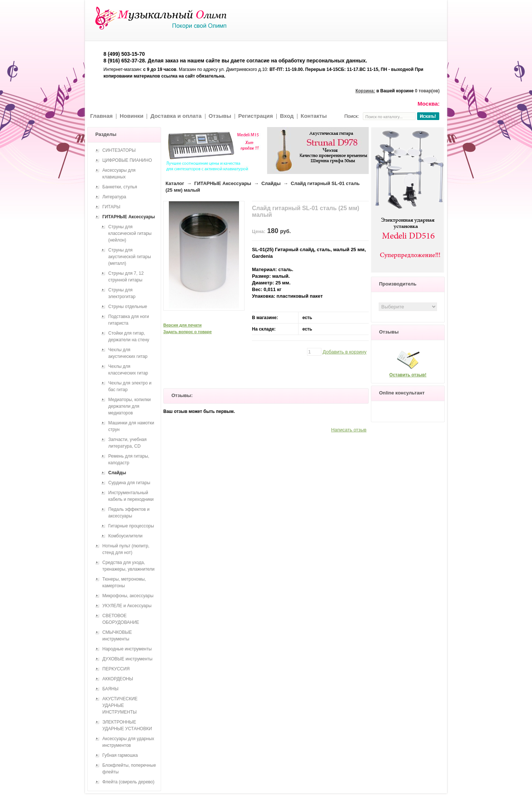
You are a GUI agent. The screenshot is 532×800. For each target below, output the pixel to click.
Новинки (132, 116)
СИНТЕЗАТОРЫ (119, 150)
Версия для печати (183, 325)
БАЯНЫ (110, 689)
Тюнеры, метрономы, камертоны (124, 582)
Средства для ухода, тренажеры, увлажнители (128, 566)
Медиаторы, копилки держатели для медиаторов (129, 406)
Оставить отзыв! (408, 375)
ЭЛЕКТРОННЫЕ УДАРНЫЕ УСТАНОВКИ (127, 725)
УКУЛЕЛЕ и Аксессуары (127, 606)
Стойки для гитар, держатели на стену (129, 336)
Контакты (314, 116)
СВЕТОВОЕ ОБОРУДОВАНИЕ (121, 619)
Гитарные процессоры (131, 526)
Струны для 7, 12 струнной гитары (126, 277)
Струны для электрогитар (122, 293)
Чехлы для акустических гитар (128, 353)
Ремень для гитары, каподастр (129, 459)
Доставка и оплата (176, 116)
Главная (101, 116)
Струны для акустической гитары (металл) (130, 257)
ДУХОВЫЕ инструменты (127, 659)
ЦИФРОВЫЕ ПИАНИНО (127, 160)
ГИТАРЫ (111, 207)
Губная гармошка (120, 755)
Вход (287, 116)
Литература (114, 197)
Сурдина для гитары (129, 483)
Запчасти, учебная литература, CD (127, 443)
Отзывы (220, 116)
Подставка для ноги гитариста (129, 320)
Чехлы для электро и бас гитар (130, 386)
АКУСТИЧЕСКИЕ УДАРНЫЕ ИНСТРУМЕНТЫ (120, 705)
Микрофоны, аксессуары (128, 596)
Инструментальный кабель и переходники (131, 496)
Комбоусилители (125, 536)
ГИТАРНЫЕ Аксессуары (223, 183)
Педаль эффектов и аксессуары (129, 513)
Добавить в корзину (345, 352)
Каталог (175, 183)
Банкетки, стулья (120, 187)
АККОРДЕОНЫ (118, 679)
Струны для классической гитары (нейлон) (130, 233)
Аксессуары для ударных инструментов (128, 742)
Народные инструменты (127, 649)
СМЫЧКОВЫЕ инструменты (117, 636)
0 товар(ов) (427, 91)
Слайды (271, 183)
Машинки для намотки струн (131, 426)
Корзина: (365, 91)
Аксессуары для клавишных (119, 174)
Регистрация (256, 116)
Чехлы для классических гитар (128, 370)
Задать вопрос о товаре (187, 332)
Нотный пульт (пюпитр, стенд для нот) (126, 549)
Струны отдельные (128, 307)
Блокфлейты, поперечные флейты (129, 769)
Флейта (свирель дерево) (128, 782)
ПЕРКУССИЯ (116, 669)
